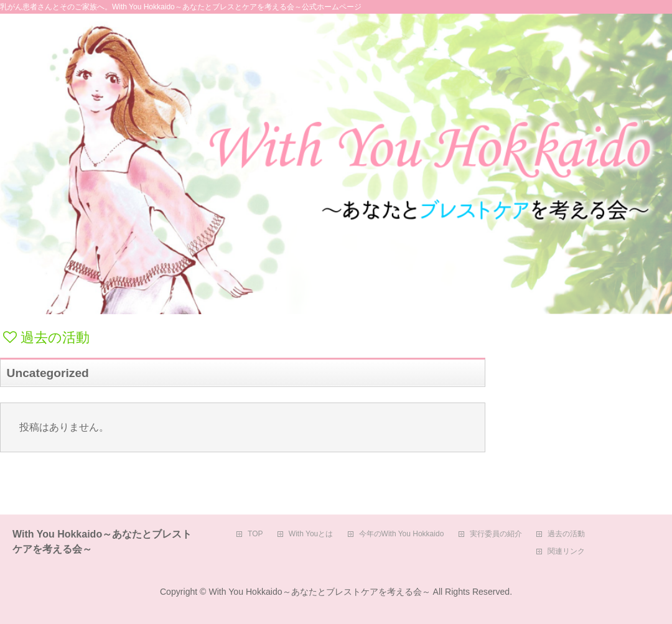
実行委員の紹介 (496, 534)
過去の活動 (566, 534)
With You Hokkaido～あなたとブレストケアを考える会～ (319, 592)
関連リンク (566, 552)
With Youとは (311, 534)
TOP (255, 534)
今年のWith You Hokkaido (402, 534)
